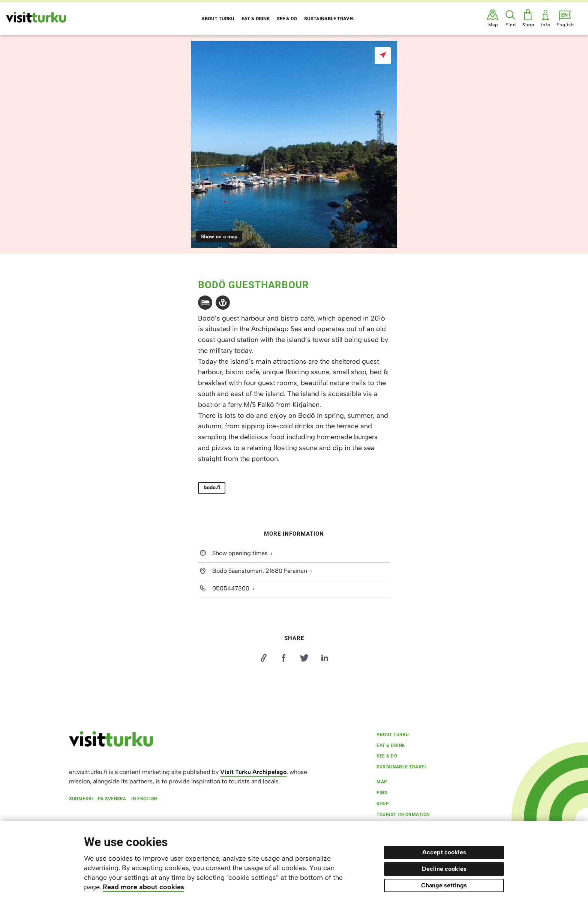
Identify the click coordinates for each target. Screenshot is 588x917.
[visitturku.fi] (111, 745)
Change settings (444, 885)
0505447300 (231, 588)
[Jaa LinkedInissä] (325, 658)
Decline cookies (444, 869)
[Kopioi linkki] (263, 658)
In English (144, 799)
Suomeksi (81, 799)
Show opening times (240, 553)
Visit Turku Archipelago (253, 772)
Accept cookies (444, 852)
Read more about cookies (143, 887)
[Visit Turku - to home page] (36, 17)
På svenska (112, 799)
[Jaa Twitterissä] (304, 658)
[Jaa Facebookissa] (284, 658)
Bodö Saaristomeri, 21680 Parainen (260, 571)
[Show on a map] (383, 56)
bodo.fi (212, 487)
